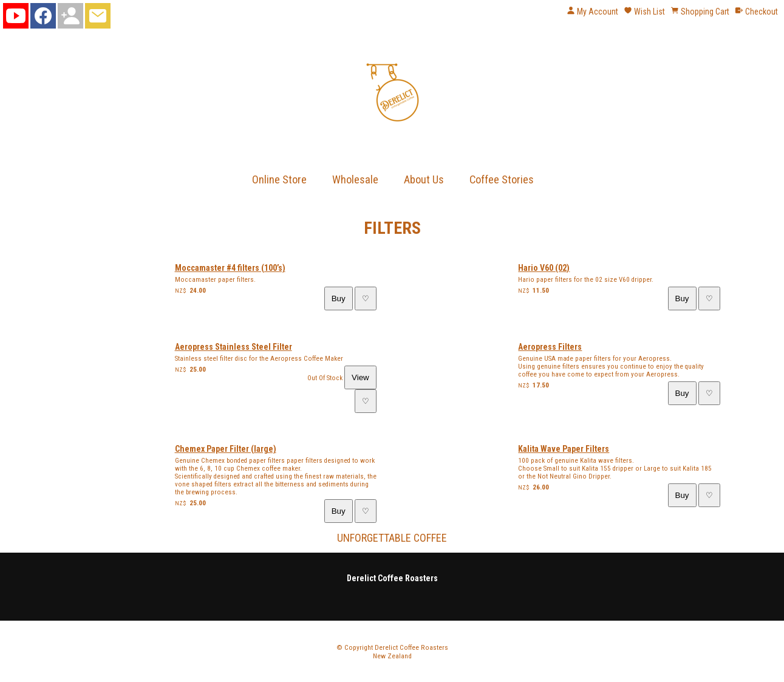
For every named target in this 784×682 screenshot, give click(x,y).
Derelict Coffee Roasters (411, 647)
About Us (424, 179)
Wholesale (355, 179)
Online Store (279, 179)
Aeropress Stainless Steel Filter (233, 347)
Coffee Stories (502, 179)
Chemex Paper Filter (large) (226, 449)
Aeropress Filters (550, 347)
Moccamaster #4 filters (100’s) (230, 268)
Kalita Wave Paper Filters (564, 449)
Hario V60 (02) (544, 268)
